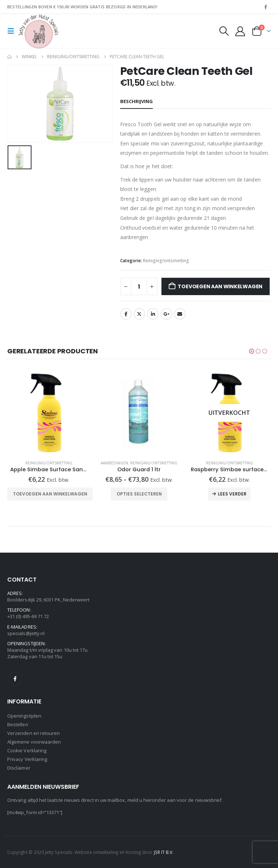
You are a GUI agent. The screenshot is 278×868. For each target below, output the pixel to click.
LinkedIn (153, 314)
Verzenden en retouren (33, 733)
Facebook (126, 314)
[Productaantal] (139, 286)
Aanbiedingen (114, 463)
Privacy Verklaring (27, 759)
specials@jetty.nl (26, 633)
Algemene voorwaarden (34, 742)
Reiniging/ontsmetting (166, 261)
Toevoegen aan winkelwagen (220, 286)
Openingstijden (24, 716)
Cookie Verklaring (27, 750)
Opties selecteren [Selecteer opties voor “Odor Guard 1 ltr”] (139, 494)
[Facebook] (266, 7)
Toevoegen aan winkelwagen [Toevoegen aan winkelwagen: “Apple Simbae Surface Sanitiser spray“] (50, 494)
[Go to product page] (49, 413)
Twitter (139, 314)
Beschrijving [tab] (136, 101)
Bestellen (18, 724)
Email (180, 314)
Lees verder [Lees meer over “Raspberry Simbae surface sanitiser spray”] (232, 494)
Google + (167, 314)
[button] (13, 31)
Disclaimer (19, 768)
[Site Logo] (39, 31)
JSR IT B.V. (164, 852)
